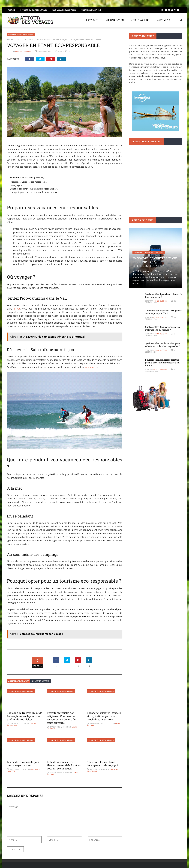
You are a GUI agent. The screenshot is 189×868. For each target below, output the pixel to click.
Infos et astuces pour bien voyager (21, 34)
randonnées (91, 367)
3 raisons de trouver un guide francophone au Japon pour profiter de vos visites (25, 716)
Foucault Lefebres (23, 51)
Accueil (12, 10)
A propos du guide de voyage (33, 10)
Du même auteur (41, 681)
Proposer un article (91, 10)
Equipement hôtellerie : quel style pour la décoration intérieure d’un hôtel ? (162, 363)
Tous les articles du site (64, 10)
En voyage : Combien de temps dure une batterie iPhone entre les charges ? (155, 262)
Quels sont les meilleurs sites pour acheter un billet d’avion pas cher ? (163, 345)
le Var (17, 309)
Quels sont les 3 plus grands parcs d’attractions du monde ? (162, 328)
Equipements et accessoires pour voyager (149, 253)
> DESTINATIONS (140, 20)
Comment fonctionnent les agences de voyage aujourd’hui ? (163, 312)
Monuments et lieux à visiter (144, 177)
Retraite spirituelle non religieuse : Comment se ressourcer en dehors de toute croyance (61, 718)
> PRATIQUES (91, 20)
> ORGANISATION (115, 20)
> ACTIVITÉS (164, 20)
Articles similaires (19, 681)
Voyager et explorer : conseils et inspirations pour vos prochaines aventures (104, 716)
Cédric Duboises (160, 301)
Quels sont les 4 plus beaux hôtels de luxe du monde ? (164, 296)
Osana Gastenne (160, 370)
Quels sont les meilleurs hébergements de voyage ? (102, 764)
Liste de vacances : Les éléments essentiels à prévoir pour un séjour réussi (64, 765)
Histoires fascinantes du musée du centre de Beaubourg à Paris (152, 186)
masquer (39, 178)
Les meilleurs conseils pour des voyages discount (23, 764)
